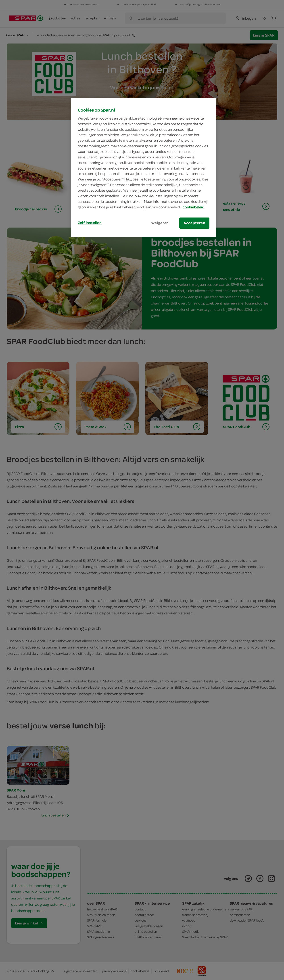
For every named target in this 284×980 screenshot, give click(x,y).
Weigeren (160, 223)
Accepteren (194, 223)
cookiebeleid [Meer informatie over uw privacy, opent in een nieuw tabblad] (193, 207)
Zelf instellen (90, 223)
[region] (144, 167)
